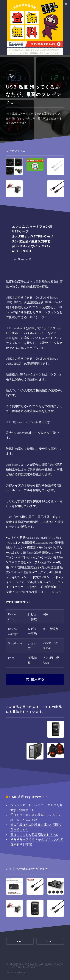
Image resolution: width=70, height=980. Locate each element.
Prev (20, 941)
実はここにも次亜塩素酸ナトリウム (34, 835)
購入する (38, 679)
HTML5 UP (20, 972)
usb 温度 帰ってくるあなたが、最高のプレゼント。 (35, 966)
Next (50, 941)
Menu (65, 4)
